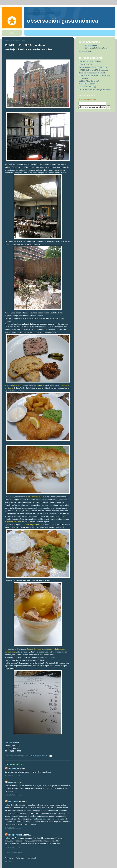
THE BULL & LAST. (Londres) (90, 61)
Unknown (12, 769)
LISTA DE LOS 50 (85, 64)
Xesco (11, 782)
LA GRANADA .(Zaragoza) (89, 81)
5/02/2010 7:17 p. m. (13, 776)
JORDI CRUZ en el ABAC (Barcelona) (93, 70)
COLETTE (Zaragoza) (87, 84)
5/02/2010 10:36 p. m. (13, 795)
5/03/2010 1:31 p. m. (13, 828)
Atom (33, 858)
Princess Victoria (12, 743)
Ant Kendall (13, 802)
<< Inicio (8, 861)
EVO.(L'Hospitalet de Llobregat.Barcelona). (95, 90)
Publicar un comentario (14, 853)
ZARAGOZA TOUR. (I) (87, 87)
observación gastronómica (62, 21)
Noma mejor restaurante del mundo (92, 73)
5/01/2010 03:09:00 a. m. (38, 756)
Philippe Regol (14, 835)
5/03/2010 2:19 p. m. (13, 847)
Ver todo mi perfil (85, 52)
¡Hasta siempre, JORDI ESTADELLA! (93, 67)
